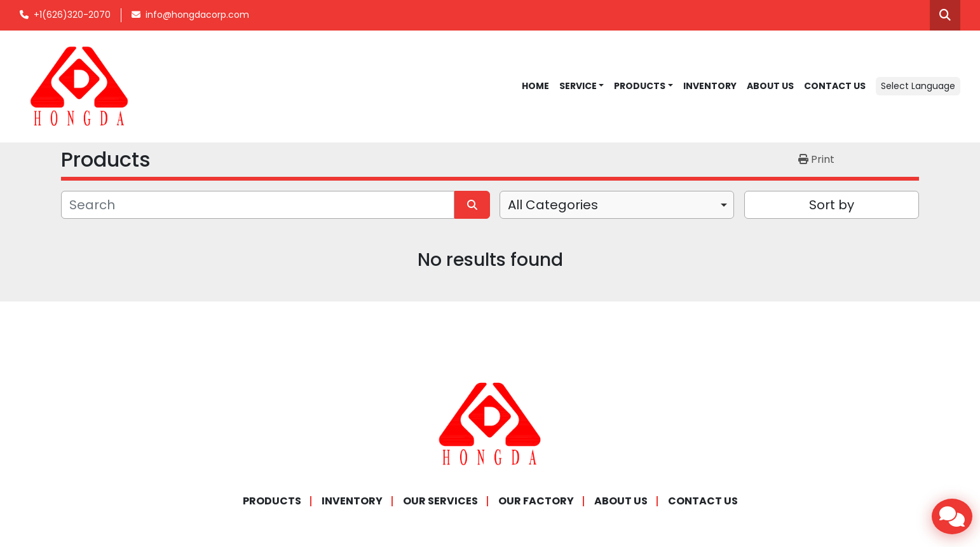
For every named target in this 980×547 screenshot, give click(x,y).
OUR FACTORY (536, 501)
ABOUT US (770, 86)
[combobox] (617, 205)
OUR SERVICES (440, 501)
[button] (643, 86)
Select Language (918, 86)
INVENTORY (710, 86)
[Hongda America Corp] (490, 423)
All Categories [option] (553, 205)
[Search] (258, 205)
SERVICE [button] (578, 86)
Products (640, 86)
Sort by (832, 205)
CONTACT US (835, 86)
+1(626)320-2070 (72, 15)
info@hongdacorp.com (197, 15)
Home (535, 86)
